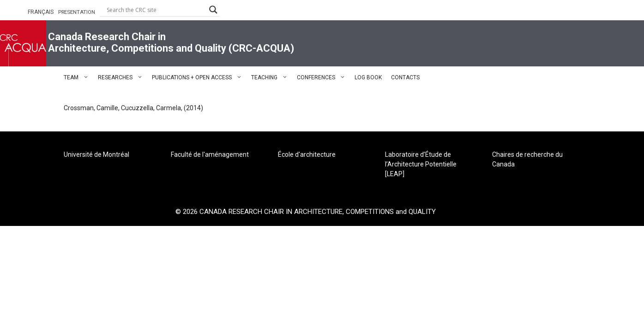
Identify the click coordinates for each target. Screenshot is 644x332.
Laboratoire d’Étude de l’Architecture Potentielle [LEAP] (421, 164)
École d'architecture (307, 154)
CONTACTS (405, 77)
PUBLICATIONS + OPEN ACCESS (199, 77)
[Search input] (156, 10)
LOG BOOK (368, 77)
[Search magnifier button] (213, 10)
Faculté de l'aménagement (210, 154)
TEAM (78, 77)
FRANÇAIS (41, 12)
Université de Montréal (96, 154)
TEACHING (272, 77)
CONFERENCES (323, 77)
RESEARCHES (123, 77)
